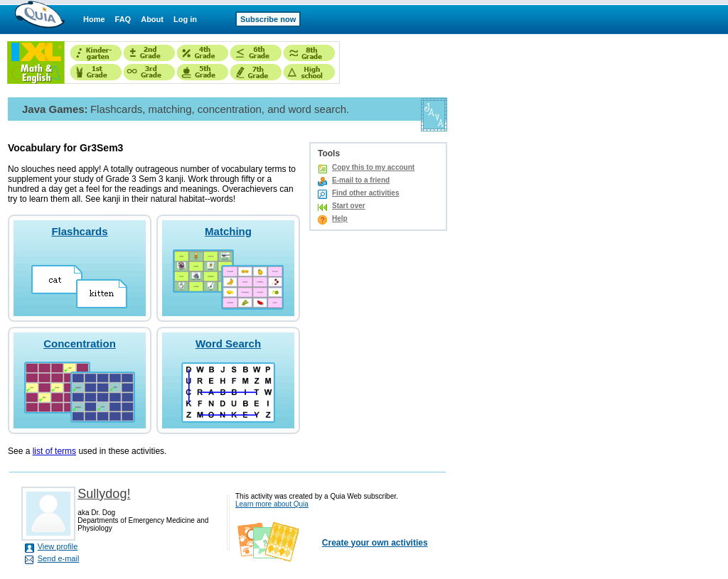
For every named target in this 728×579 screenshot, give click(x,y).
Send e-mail (59, 558)
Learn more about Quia (272, 504)
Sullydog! (104, 494)
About (152, 19)
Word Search (228, 343)
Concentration (80, 343)
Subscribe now (268, 19)
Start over (349, 206)
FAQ (123, 19)
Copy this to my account (373, 167)
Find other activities (365, 193)
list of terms (54, 451)
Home (94, 19)
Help (340, 218)
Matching (228, 231)
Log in (185, 19)
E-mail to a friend (361, 180)
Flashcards (79, 231)
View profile (58, 546)
